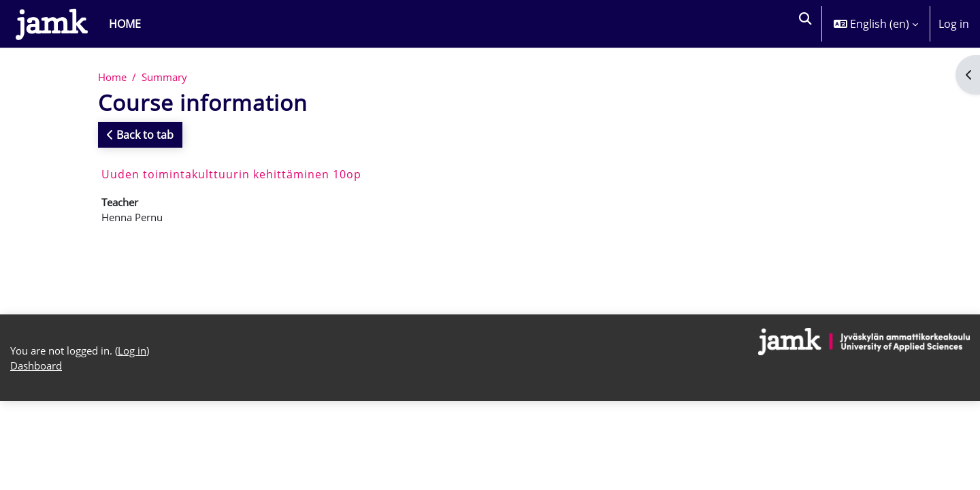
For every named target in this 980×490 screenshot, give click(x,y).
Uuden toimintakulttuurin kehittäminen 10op (231, 175)
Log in (954, 24)
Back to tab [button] (140, 135)
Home (114, 78)
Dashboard (39, 374)
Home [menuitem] (125, 24)
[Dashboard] (52, 24)
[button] (804, 24)
